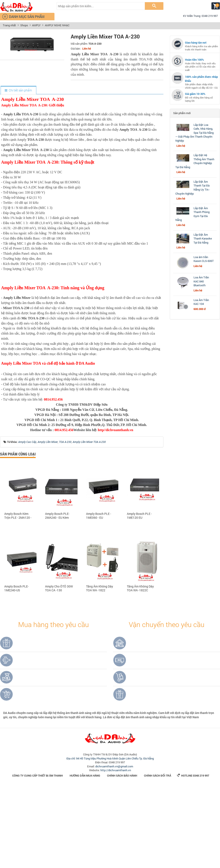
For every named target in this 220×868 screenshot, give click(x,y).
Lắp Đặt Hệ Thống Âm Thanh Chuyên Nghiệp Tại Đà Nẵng (195, 161)
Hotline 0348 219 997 (193, 857)
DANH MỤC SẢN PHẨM (23, 17)
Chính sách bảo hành (122, 857)
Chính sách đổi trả (158, 857)
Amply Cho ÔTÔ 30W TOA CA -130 (59, 670)
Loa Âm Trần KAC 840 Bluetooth (201, 281)
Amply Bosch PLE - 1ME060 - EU (99, 597)
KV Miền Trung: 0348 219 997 (199, 16)
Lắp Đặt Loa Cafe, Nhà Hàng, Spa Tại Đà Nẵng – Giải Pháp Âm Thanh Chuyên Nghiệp (194, 133)
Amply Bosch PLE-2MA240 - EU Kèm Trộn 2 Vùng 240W (57, 597)
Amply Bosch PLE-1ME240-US (16, 670)
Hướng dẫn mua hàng (85, 857)
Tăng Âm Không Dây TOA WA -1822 (100, 670)
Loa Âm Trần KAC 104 (201, 302)
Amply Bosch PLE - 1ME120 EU (139, 597)
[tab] (18, 90)
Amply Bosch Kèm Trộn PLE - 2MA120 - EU (18, 597)
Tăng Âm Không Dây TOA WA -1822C (140, 670)
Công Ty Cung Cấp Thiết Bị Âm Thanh (37, 857)
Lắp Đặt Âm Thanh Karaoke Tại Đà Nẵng (203, 239)
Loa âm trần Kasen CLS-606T (204, 259)
